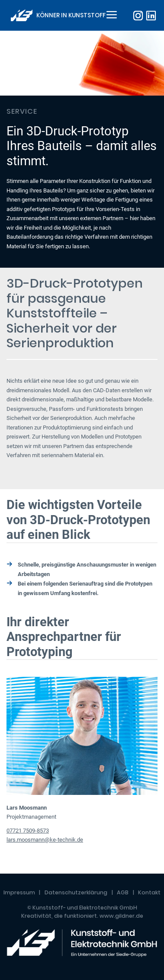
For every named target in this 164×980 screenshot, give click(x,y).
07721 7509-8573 (28, 831)
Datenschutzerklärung (76, 892)
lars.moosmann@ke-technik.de (45, 840)
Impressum (19, 892)
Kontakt (149, 892)
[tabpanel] (82, 149)
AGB (123, 892)
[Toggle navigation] (110, 16)
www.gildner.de (121, 916)
